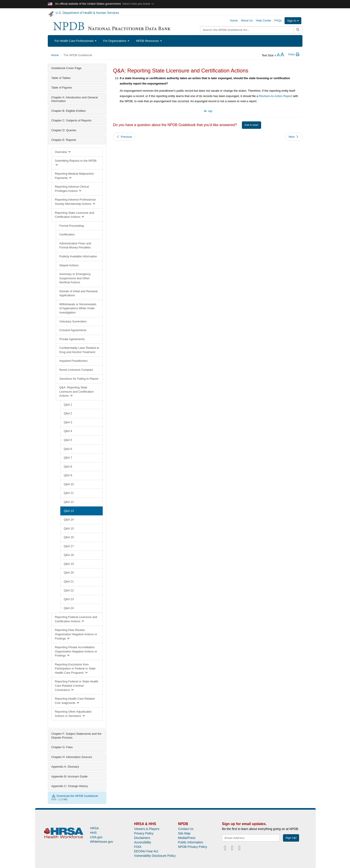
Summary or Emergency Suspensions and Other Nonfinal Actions (75, 278)
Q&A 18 (69, 555)
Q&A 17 (69, 546)
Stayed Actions (69, 265)
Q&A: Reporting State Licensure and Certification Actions (77, 392)
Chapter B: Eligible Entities (69, 111)
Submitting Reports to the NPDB (76, 163)
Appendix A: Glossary (65, 767)
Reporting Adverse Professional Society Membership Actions (75, 202)
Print (294, 54)
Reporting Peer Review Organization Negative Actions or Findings (76, 634)
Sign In (293, 21)
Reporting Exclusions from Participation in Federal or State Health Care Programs (75, 669)
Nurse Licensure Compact (76, 370)
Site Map (184, 833)
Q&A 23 (69, 599)
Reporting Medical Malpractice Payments (74, 176)
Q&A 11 (69, 493)
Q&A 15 (69, 528)
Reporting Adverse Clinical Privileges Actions (72, 189)
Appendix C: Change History (70, 786)
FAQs (278, 20)
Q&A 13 (69, 511)
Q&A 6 (68, 449)
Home (234, 20)
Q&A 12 (69, 502)
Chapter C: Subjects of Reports (71, 120)
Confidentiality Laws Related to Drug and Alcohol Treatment (79, 350)
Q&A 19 (69, 564)
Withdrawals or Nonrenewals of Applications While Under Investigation (78, 308)
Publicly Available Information (78, 256)
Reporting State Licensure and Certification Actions (75, 215)
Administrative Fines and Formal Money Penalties (75, 246)
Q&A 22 (69, 590)
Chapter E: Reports (64, 140)
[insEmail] (251, 838)
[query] (247, 30)
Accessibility (143, 842)
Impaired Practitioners (73, 361)
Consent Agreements (73, 330)
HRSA (94, 828)
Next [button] (294, 137)
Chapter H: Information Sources (72, 757)
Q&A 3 (68, 422)
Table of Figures (62, 88)
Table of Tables (61, 78)
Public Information (191, 842)
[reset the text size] (278, 55)
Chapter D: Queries (64, 130)
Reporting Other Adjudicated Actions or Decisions (73, 714)
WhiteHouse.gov (102, 842)
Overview (63, 152)
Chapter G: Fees (62, 747)
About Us (247, 20)
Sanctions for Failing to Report (79, 379)
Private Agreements (72, 339)
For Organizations (116, 41)
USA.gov (96, 837)
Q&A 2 (68, 413)
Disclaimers (142, 838)
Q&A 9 (68, 475)
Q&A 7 (68, 458)
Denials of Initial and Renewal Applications (79, 293)
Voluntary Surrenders (73, 321)
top (208, 111)
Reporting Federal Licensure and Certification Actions (76, 619)
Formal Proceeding (72, 226)
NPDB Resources (149, 41)
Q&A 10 (69, 484)
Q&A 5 (68, 440)
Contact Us (186, 829)
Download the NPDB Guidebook (75, 796)
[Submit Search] (298, 30)
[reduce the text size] (275, 55)
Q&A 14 (69, 520)
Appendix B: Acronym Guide (70, 776)
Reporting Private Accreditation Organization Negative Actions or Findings (76, 651)
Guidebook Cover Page (66, 68)
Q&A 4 (68, 431)
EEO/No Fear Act (146, 851)
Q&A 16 (69, 537)
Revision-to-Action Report (276, 96)
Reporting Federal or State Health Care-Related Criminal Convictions (77, 686)
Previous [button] (124, 137)
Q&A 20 (69, 573)
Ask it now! (251, 125)
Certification (67, 234)
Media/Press (187, 838)
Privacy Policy (144, 833)
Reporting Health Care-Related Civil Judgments (75, 701)
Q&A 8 (68, 467)
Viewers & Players (147, 829)
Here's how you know (139, 4)
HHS (93, 833)
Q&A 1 (68, 405)
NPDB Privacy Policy (193, 847)
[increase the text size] (282, 55)
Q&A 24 (69, 608)
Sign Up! (291, 838)
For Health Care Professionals (76, 41)
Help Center (263, 20)
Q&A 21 (69, 581)
